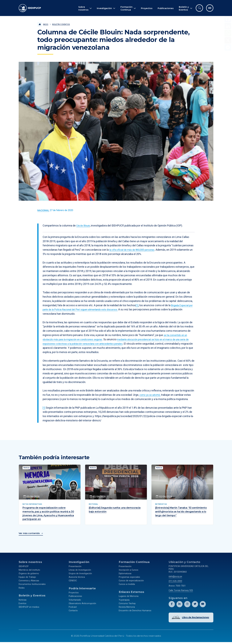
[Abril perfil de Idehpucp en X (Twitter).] (195, 604)
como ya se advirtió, (151, 395)
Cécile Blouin (84, 226)
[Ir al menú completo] (210, 8)
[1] (137, 305)
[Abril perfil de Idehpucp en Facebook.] (172, 604)
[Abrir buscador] (199, 8)
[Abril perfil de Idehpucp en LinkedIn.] (179, 604)
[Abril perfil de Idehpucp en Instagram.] (187, 604)
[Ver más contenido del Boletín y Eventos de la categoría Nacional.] (43, 210)
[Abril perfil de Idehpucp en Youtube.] (203, 604)
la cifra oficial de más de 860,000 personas (134, 250)
